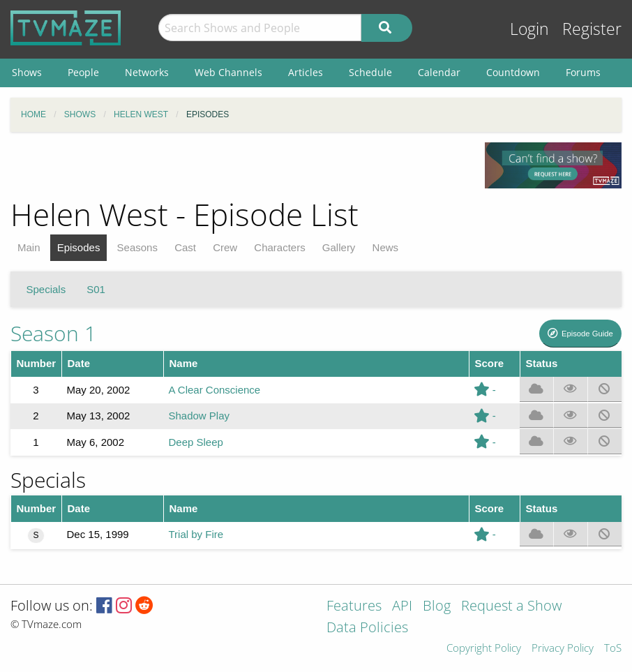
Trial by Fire (196, 534)
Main (29, 247)
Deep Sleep (195, 442)
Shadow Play (199, 416)
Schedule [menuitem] (370, 72)
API (402, 607)
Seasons (137, 247)
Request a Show (511, 607)
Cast (185, 247)
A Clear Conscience (214, 390)
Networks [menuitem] (147, 72)
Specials (46, 289)
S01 (96, 289)
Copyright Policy (484, 649)
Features (354, 607)
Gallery (339, 247)
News (386, 247)
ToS (613, 649)
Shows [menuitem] (27, 72)
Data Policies (367, 628)
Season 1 (53, 333)
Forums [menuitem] (583, 72)
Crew (225, 247)
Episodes (79, 247)
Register (592, 29)
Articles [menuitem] (306, 72)
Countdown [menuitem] (513, 72)
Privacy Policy (563, 649)
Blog (437, 607)
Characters (279, 247)
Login (529, 29)
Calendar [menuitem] (439, 72)
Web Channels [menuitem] (228, 72)
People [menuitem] (83, 72)
